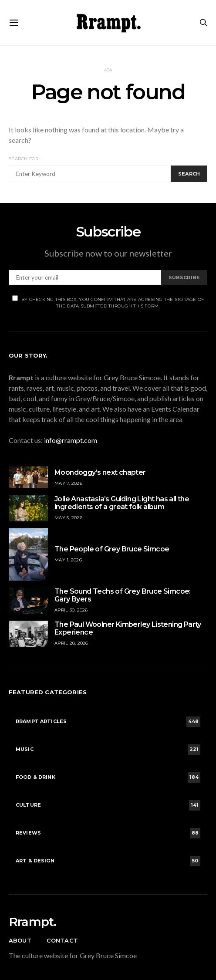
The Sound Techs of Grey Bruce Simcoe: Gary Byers (123, 595)
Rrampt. (32, 922)
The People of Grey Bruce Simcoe (112, 549)
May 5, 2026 (68, 518)
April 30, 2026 (71, 610)
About (20, 940)
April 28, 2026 (71, 643)
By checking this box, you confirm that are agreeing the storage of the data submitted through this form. (108, 302)
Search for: (24, 159)
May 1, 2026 (68, 560)
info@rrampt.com (71, 440)
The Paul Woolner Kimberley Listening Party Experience (128, 628)
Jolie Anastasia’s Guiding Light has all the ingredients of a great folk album (122, 503)
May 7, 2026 (68, 483)
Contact (62, 940)
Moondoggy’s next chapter (100, 472)
